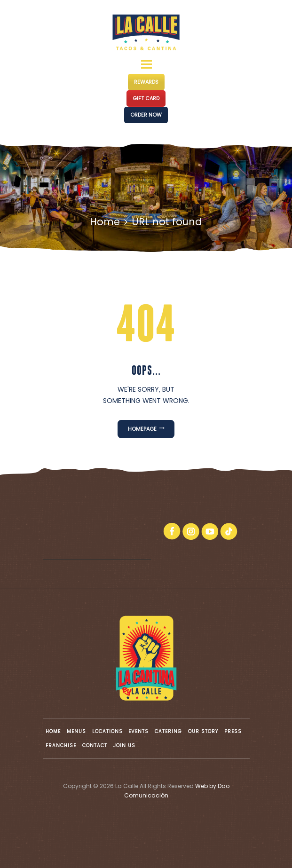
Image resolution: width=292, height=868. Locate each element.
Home (105, 222)
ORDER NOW (146, 115)
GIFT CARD (146, 98)
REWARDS (146, 82)
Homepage (142, 429)
